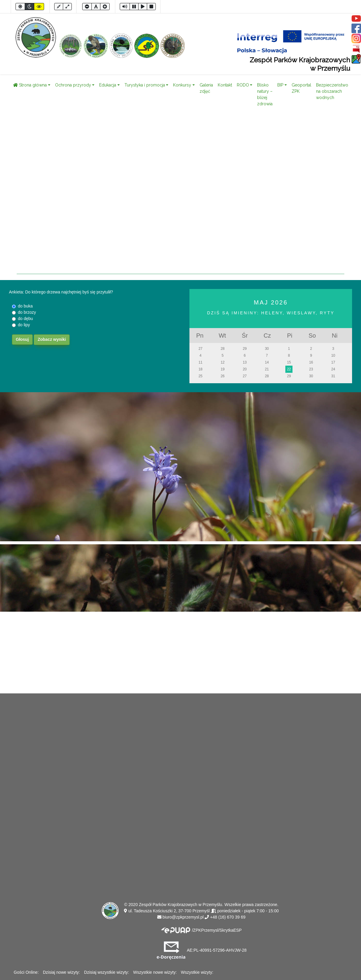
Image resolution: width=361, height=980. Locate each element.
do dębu (25, 319)
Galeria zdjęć (206, 88)
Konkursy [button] (182, 85)
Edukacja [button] (108, 85)
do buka (25, 306)
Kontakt (225, 85)
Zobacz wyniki (52, 339)
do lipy (24, 325)
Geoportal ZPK (301, 88)
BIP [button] (280, 85)
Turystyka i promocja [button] (145, 85)
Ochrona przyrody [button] (73, 85)
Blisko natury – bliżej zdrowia (265, 94)
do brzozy (27, 312)
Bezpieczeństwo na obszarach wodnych (332, 91)
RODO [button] (243, 85)
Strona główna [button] (30, 85)
